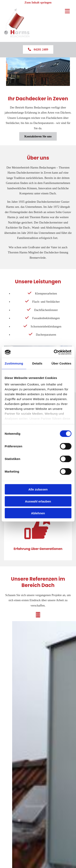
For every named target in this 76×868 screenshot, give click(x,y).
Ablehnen (38, 513)
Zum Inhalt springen (38, 2)
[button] (38, 49)
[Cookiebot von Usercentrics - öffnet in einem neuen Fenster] (54, 352)
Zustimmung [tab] (14, 363)
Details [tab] (37, 363)
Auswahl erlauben (38, 501)
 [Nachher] (39, 615)
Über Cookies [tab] (61, 363)
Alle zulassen (38, 489)
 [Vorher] (37, 615)
